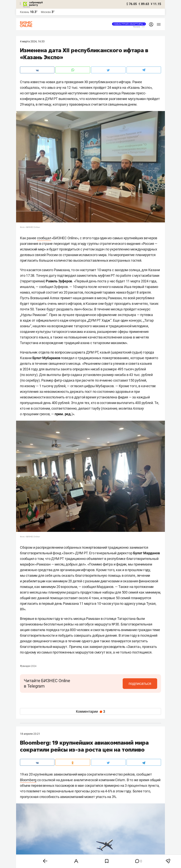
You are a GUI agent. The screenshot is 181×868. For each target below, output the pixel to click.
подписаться (141, 683)
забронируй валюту (36, 4)
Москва (46, 12)
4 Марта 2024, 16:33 (32, 41)
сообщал (44, 238)
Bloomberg (28, 780)
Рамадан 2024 (28, 666)
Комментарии (90, 712)
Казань (25, 12)
